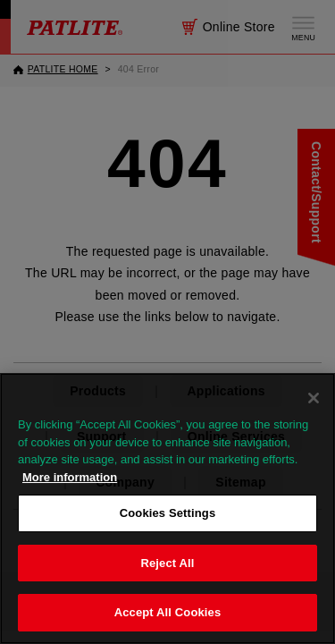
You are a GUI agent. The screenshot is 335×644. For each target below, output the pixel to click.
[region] (167, 508)
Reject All (167, 563)
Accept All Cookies (168, 612)
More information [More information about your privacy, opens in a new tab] (70, 477)
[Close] (314, 398)
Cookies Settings (168, 513)
